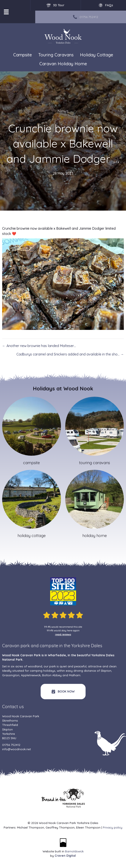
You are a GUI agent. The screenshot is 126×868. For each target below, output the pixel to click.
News (63, 111)
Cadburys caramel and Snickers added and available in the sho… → (70, 354)
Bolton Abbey (52, 675)
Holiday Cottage (96, 55)
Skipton (106, 671)
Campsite (22, 55)
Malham (75, 675)
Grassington (11, 675)
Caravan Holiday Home (63, 64)
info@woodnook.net (17, 749)
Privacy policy (113, 827)
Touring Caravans (56, 55)
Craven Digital (65, 856)
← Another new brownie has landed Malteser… (39, 346)
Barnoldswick (74, 851)
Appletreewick (31, 675)
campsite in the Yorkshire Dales (71, 646)
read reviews (63, 634)
